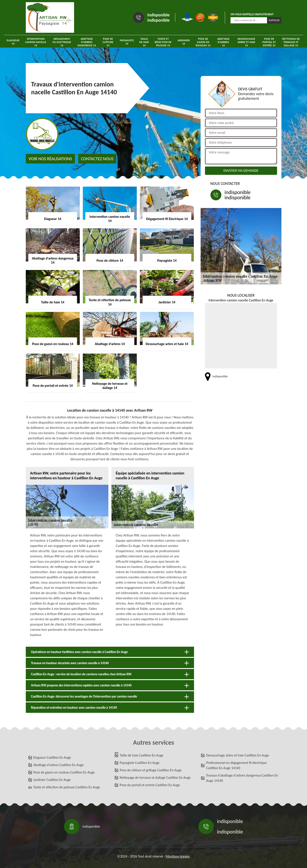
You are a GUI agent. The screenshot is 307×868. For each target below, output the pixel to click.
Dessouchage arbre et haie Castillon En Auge (238, 755)
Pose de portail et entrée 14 (269, 42)
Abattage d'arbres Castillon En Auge (59, 765)
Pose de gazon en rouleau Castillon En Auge (64, 772)
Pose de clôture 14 (108, 42)
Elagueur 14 (13, 42)
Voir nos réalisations (50, 159)
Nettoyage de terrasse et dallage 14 (291, 42)
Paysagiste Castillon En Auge (140, 763)
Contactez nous (97, 159)
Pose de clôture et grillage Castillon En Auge (151, 770)
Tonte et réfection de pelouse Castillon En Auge (67, 787)
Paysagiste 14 (127, 42)
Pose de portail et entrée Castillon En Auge (150, 785)
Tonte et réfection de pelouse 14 (163, 42)
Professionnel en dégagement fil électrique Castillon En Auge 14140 (236, 765)
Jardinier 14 (184, 42)
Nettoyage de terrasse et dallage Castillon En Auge (155, 778)
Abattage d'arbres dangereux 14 (87, 42)
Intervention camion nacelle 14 (36, 42)
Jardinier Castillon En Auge (52, 780)
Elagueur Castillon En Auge (52, 757)
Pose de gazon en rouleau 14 (203, 42)
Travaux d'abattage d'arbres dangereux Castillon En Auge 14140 (242, 778)
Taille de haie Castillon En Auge (142, 755)
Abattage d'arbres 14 (223, 42)
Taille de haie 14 (144, 42)
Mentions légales (178, 856)
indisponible (158, 15)
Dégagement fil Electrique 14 (62, 42)
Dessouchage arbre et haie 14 (246, 42)
